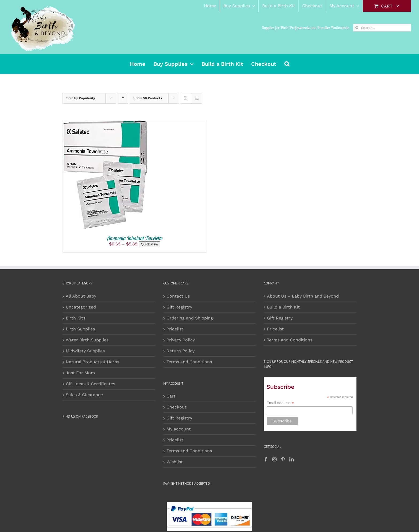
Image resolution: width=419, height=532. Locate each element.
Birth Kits (75, 318)
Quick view (149, 244)
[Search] (357, 28)
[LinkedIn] (292, 459)
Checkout (176, 407)
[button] (287, 64)
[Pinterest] (283, 459)
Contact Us (178, 296)
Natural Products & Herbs (92, 362)
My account (179, 429)
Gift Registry (179, 307)
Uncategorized (81, 307)
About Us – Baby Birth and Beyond (303, 296)
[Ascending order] (123, 98)
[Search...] (382, 28)
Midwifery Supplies (85, 351)
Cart (171, 396)
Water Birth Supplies (87, 340)
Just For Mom (80, 373)
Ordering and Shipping (190, 318)
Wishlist (175, 462)
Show (148, 98)
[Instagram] (274, 459)
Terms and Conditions (189, 362)
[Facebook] (266, 459)
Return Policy (181, 351)
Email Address (280, 403)
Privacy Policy (181, 340)
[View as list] (197, 98)
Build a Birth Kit (283, 307)
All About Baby (81, 296)
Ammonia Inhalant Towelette (135, 238)
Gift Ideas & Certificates (90, 384)
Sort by (81, 98)
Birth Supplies (80, 329)
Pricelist (175, 329)
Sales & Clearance (84, 395)
